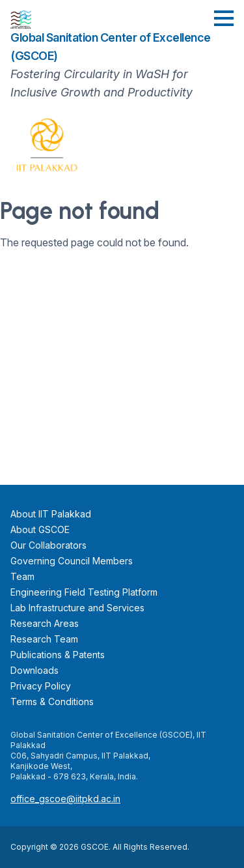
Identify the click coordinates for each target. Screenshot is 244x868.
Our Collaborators (48, 545)
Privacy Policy (41, 686)
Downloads (34, 670)
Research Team (44, 639)
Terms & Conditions (52, 702)
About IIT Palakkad (51, 514)
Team (22, 576)
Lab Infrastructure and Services (77, 608)
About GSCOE (40, 529)
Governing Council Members (72, 561)
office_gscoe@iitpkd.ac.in (65, 799)
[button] (224, 18)
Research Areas (45, 623)
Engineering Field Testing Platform (84, 592)
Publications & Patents (58, 655)
